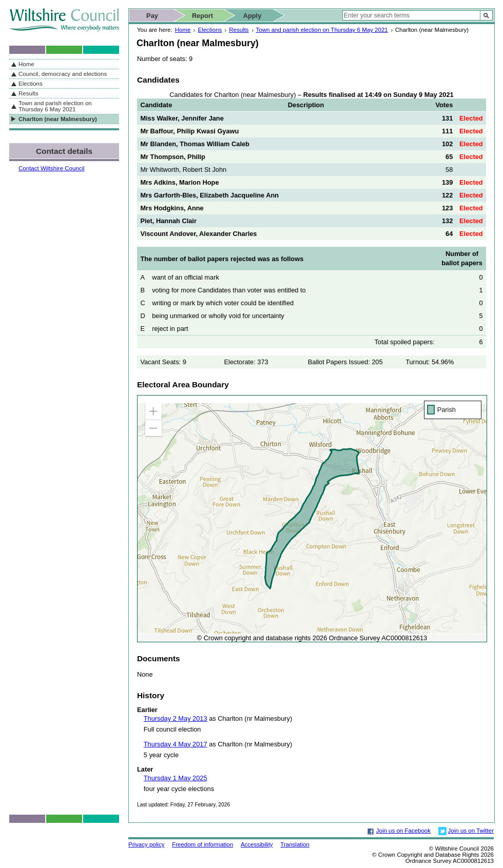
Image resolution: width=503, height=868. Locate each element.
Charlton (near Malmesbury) (58, 119)
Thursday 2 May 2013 (176, 718)
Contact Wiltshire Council (52, 168)
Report (202, 16)
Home (183, 30)
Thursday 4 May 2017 (176, 744)
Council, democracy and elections (63, 74)
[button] (153, 411)
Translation (295, 844)
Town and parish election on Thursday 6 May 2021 (322, 30)
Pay (152, 16)
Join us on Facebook (403, 831)
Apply (253, 16)
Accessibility (257, 844)
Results (239, 30)
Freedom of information (202, 844)
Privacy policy (146, 844)
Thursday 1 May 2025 (176, 778)
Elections (210, 30)
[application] (312, 519)
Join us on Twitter (471, 831)
